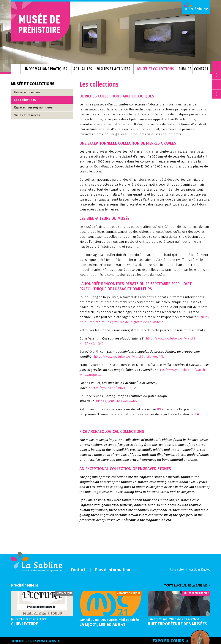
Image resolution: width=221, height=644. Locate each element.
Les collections (25, 100)
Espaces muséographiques (33, 108)
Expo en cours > (181, 640)
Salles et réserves (27, 115)
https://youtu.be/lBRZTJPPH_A (113, 388)
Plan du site (176, 570)
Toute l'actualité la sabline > (187, 586)
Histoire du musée (27, 92)
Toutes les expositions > (35, 641)
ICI (159, 409)
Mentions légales (199, 570)
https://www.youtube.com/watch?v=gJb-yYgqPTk (129, 357)
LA (197, 414)
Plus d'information (113, 569)
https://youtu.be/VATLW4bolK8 (119, 401)
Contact (78, 569)
